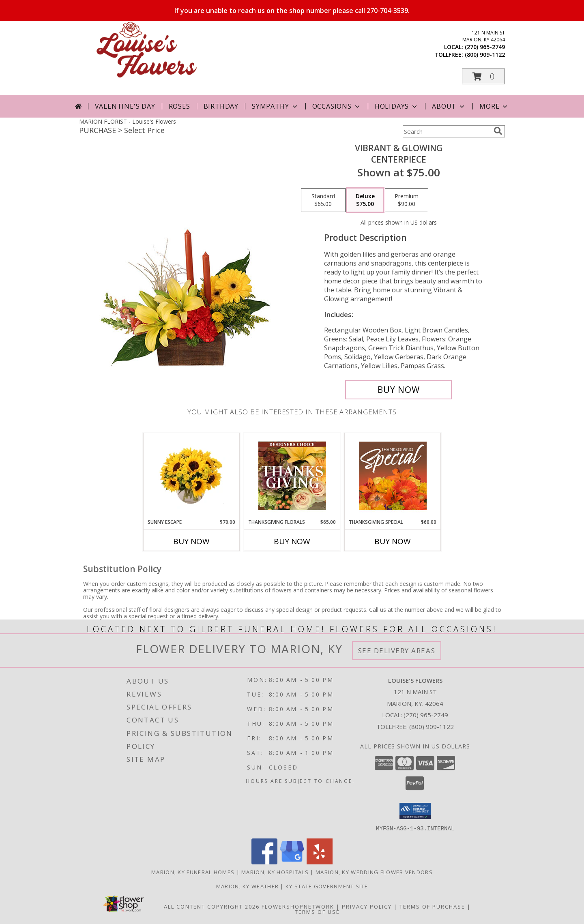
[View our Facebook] (264, 862)
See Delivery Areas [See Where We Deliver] (397, 651)
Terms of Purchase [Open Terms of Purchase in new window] (432, 906)
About (449, 106)
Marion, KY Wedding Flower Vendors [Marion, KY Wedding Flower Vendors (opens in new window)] (374, 872)
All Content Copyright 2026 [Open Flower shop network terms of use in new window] (212, 906)
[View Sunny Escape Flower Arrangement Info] (192, 476)
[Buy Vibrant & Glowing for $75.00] (398, 390)
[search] (498, 131)
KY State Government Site (327, 886)
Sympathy (275, 106)
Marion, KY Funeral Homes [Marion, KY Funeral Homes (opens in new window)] (193, 872)
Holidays (397, 106)
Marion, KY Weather (247, 886)
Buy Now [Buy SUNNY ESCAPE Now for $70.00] (191, 541)
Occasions (337, 106)
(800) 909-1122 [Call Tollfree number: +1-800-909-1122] (432, 727)
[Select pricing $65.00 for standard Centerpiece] (323, 200)
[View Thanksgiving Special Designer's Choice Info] (393, 476)
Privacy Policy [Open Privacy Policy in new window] (367, 906)
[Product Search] (447, 131)
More (494, 106)
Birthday (221, 106)
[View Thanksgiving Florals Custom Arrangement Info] (292, 476)
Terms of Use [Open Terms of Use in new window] (317, 911)
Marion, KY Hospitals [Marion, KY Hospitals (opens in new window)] (275, 872)
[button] (483, 76)
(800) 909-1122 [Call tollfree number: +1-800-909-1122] (485, 55)
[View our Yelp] (320, 862)
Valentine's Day (125, 106)
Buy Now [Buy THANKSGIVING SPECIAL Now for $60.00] (393, 541)
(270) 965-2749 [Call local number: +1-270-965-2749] (485, 47)
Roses (179, 106)
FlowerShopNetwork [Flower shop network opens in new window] (298, 906)
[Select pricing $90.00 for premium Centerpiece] (407, 200)
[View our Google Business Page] (292, 862)
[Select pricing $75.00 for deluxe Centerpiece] (365, 200)
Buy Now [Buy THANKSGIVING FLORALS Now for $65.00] (292, 541)
